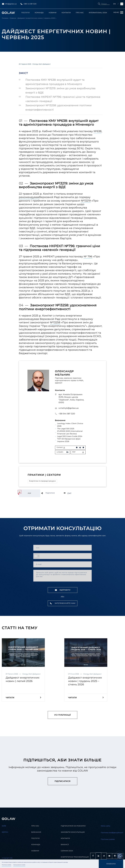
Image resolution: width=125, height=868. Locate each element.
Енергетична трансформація (75, 857)
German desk (67, 851)
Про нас (80, 13)
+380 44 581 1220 (28, 4)
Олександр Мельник (64, 373)
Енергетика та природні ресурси (42, 481)
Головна (5, 18)
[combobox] (37, 556)
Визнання (36, 832)
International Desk (98, 13)
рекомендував (29, 197)
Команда (39, 13)
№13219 (86, 201)
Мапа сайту (106, 826)
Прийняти (111, 864)
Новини (53, 13)
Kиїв (4, 826)
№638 (98, 131)
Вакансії (65, 845)
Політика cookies (6, 865)
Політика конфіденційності (112, 833)
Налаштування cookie (19, 865)
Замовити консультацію (73, 832)
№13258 (55, 322)
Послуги (26, 13)
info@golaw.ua (9, 4)
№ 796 (88, 257)
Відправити (63, 590)
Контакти (66, 13)
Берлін (5, 832)
